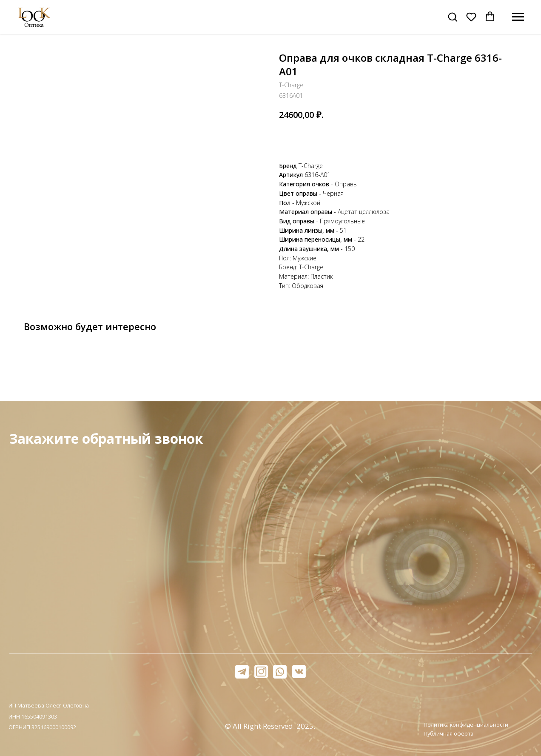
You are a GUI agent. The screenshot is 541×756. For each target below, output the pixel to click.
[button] (453, 17)
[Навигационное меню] (518, 17)
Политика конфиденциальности (466, 725)
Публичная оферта (448, 733)
